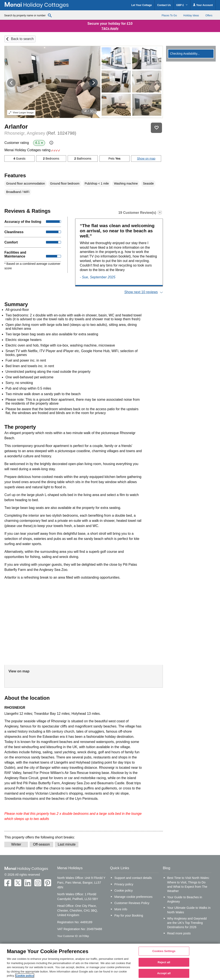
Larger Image (21, 112)
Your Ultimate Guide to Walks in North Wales (189, 910)
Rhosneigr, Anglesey (40, 133)
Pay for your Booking (129, 915)
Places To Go (169, 15)
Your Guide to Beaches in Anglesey (185, 899)
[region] (110, 962)
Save (156, 128)
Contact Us (164, 5)
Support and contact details (133, 878)
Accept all (164, 973)
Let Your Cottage (142, 5)
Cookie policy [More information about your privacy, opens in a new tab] (25, 976)
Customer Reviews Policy (132, 903)
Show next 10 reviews (141, 292)
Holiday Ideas (191, 15)
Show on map (146, 159)
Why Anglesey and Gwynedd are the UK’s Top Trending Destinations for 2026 (187, 923)
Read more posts (179, 933)
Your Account (203, 5)
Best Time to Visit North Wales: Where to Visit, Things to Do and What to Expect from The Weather (188, 884)
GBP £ (182, 5)
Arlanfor (16, 127)
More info (121, 909)
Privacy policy (124, 884)
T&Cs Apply (110, 28)
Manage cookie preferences (133, 897)
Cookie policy (124, 891)
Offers (209, 15)
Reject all (164, 962)
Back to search (22, 39)
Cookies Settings (164, 951)
